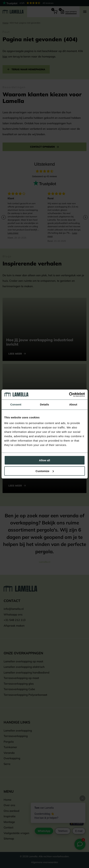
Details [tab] (45, 404)
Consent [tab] (16, 404)
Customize (45, 471)
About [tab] (73, 404)
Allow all (44, 460)
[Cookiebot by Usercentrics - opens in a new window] (69, 394)
